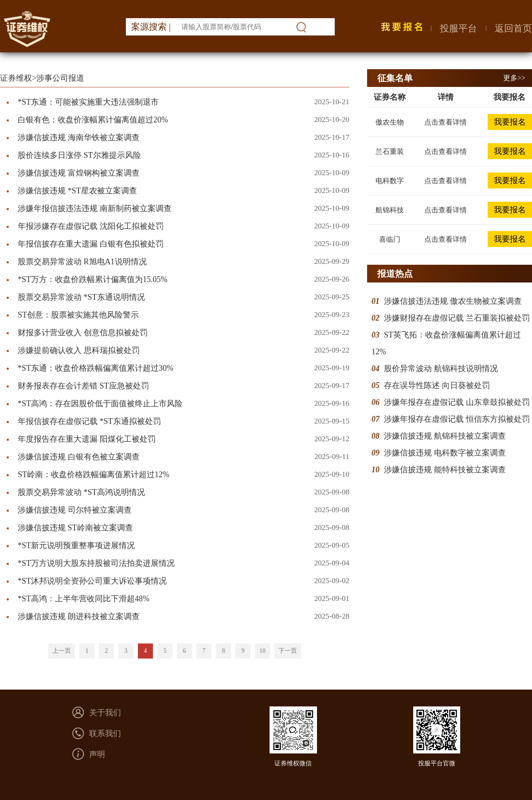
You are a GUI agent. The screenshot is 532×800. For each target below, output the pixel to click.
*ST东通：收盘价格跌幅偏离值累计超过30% (96, 368)
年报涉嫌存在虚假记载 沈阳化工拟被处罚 (91, 226)
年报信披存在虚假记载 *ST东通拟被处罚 (89, 421)
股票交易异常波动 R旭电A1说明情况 (82, 262)
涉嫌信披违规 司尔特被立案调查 (75, 510)
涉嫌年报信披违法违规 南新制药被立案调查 (95, 208)
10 (262, 651)
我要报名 (510, 122)
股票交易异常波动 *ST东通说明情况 (81, 297)
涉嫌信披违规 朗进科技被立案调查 (79, 616)
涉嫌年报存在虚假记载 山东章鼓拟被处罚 (457, 402)
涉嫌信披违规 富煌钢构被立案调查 (79, 173)
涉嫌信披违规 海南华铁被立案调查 (79, 137)
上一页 (62, 651)
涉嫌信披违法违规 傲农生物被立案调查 (453, 301)
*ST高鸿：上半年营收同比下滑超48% (84, 599)
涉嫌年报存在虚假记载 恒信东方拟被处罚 (457, 419)
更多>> (514, 78)
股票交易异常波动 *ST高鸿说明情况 (81, 492)
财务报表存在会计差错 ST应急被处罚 (83, 386)
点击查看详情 (446, 122)
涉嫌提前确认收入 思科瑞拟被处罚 (79, 350)
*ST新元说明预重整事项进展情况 (76, 545)
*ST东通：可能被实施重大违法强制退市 (88, 102)
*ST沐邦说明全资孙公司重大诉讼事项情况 (92, 581)
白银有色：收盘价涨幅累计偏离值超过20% (93, 120)
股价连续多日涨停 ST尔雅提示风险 (79, 155)
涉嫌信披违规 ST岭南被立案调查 (75, 528)
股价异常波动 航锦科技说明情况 (441, 369)
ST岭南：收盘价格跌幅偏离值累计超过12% (94, 475)
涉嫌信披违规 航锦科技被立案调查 (445, 436)
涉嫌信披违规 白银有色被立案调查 (79, 457)
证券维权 (16, 78)
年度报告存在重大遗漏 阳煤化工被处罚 (87, 439)
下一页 (288, 651)
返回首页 (513, 28)
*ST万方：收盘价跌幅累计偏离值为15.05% (93, 279)
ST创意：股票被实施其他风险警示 (78, 315)
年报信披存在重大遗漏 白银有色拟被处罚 (91, 244)
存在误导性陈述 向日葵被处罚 (437, 385)
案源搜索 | (151, 27)
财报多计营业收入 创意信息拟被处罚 (83, 333)
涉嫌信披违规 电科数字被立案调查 (445, 453)
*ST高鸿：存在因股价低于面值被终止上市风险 (100, 404)
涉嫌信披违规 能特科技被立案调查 (445, 470)
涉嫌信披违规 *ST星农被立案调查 (77, 191)
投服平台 (458, 28)
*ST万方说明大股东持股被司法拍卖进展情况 (96, 563)
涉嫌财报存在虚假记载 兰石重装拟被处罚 (457, 318)
